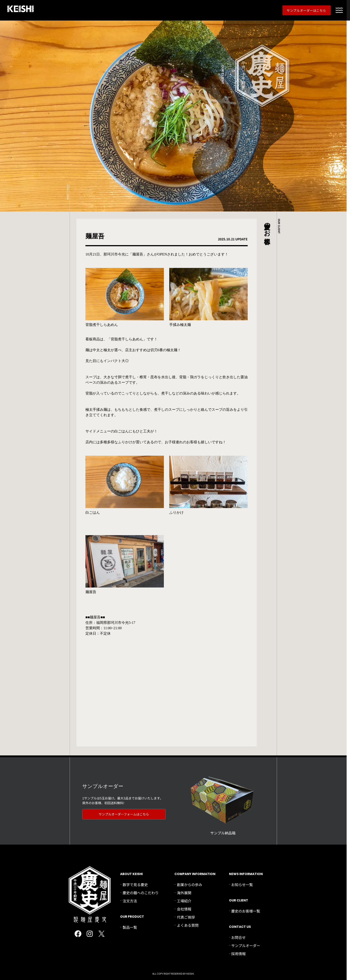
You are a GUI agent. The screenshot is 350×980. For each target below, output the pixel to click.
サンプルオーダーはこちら (306, 10)
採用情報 (238, 954)
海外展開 (184, 893)
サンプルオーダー (246, 945)
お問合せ (238, 937)
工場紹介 (184, 901)
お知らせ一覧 (242, 885)
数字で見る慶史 (135, 885)
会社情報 (184, 909)
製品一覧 (130, 927)
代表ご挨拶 (186, 917)
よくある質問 (188, 925)
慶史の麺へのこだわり (141, 893)
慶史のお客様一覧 (246, 911)
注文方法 (130, 901)
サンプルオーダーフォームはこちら (124, 814)
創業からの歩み (190, 885)
